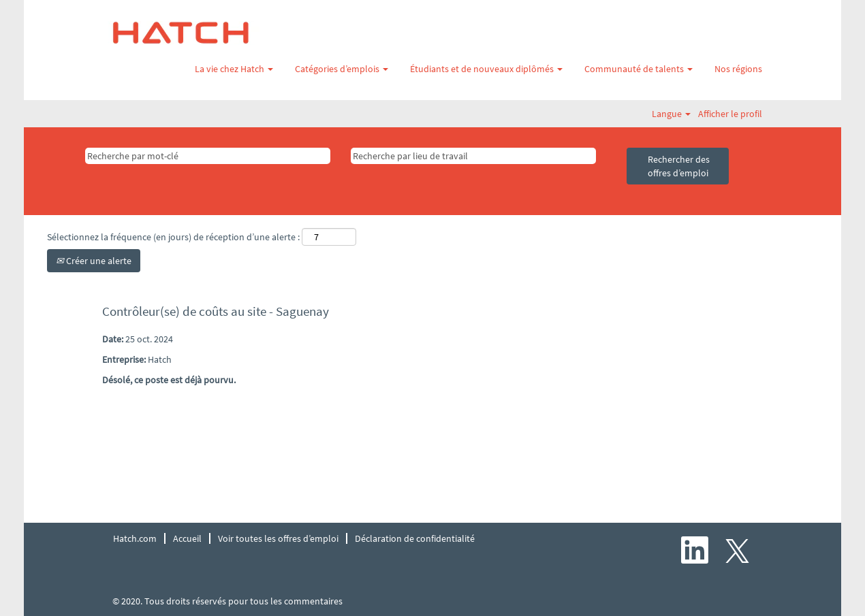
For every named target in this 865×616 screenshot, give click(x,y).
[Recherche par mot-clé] (208, 156)
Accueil (187, 538)
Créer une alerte (94, 261)
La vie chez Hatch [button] (234, 69)
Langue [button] (671, 114)
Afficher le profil (730, 114)
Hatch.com (135, 538)
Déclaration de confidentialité (415, 538)
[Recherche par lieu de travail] (473, 156)
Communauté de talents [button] (639, 69)
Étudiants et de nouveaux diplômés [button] (486, 69)
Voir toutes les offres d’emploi (278, 538)
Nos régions (738, 69)
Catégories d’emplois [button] (342, 69)
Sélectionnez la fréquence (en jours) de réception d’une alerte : (173, 237)
